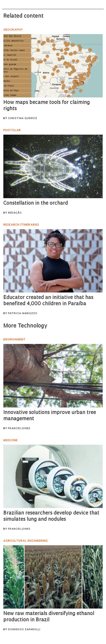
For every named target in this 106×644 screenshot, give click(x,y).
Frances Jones (19, 429)
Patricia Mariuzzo (23, 314)
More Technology (25, 326)
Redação (15, 213)
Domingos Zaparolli (24, 630)
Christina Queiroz (23, 118)
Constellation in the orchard (36, 203)
